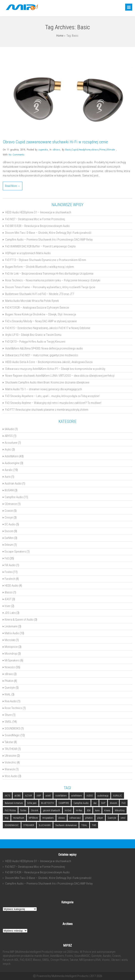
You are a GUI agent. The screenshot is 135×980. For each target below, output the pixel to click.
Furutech (10, 579)
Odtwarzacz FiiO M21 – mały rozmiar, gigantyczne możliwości (42, 355)
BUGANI (9, 490)
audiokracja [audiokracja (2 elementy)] (103, 796)
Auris (8, 477)
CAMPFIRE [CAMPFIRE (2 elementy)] (64, 803)
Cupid (75, 150)
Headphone (84, 150)
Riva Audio (11, 701)
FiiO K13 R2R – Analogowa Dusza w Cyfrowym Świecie (37, 308)
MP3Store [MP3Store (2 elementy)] (33, 818)
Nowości (10, 667)
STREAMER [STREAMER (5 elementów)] (29, 825)
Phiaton (9, 681)
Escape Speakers (15, 552)
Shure (8, 715)
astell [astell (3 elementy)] (48, 796)
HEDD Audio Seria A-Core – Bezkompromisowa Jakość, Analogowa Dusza (49, 362)
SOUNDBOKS (12, 728)
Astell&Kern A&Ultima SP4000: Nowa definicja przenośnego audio (44, 348)
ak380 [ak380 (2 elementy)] (17, 796)
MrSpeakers (12, 660)
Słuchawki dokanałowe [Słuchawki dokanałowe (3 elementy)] (66, 825)
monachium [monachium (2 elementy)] (19, 818)
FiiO (7, 558)
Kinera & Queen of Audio (19, 620)
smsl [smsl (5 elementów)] (123, 818)
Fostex (9, 572)
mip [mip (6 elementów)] (7, 818)
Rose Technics (13, 708)
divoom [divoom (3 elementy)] (113, 803)
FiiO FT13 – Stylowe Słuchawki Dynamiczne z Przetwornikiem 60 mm (46, 260)
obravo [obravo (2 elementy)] (62, 818)
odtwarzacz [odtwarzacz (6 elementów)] (75, 818)
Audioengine (12, 463)
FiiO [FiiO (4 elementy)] (124, 803)
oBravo (56, 150)
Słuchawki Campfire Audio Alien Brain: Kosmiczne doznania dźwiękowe (47, 382)
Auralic (9, 470)
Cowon (9, 511)
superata (43, 150)
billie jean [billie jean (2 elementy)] (32, 803)
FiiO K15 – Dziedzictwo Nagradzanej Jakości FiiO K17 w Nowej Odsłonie (48, 328)
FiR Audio (10, 565)
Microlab (10, 640)
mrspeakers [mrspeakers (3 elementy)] (48, 818)
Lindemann (11, 626)
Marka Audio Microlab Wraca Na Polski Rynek (32, 301)
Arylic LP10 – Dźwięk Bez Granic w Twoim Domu (33, 335)
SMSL (8, 722)
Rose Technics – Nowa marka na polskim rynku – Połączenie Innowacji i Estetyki (53, 280)
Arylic (8, 449)
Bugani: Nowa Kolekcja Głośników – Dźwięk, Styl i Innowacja (41, 314)
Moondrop (11, 654)
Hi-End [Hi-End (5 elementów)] (68, 810)
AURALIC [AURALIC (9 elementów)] (118, 796)
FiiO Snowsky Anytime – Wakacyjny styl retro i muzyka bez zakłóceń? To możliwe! (53, 403)
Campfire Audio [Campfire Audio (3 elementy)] (81, 803)
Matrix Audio (12, 633)
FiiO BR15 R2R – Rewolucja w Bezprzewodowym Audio (37, 226)
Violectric (10, 762)
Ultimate (110, 150)
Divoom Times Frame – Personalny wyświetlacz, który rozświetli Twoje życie (50, 287)
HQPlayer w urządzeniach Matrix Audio (28, 253)
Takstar (9, 742)
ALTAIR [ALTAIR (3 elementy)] (28, 796)
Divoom (9, 531)
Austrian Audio (13, 483)
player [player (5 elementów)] (100, 818)
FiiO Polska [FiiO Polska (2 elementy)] (10, 810)
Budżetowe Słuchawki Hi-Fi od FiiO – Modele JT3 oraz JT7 (40, 294)
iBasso (9, 592)
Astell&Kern (12, 456)
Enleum (9, 545)
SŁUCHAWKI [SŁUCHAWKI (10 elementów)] (45, 825)
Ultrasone (10, 756)
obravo (95, 150)
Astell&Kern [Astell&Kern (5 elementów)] (61, 796)
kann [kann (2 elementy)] (97, 810)
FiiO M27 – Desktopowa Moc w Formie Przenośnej (35, 219)
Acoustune (11, 443)
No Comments (16, 155)
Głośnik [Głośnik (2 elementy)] (35, 810)
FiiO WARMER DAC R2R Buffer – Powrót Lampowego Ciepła (40, 246)
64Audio (9, 429)
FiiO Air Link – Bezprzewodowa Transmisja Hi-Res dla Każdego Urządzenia (49, 274)
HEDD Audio (11, 586)
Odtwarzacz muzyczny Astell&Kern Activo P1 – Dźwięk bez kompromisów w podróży (55, 369)
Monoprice (11, 647)
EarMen (9, 538)
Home (60, 36)
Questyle (10, 688)
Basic (68, 150)
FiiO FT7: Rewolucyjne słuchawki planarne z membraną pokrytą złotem (47, 410)
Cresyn (9, 518)
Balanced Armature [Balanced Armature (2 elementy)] (14, 803)
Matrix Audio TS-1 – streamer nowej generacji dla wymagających (44, 389)
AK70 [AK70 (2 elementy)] (7, 796)
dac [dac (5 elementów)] (95, 803)
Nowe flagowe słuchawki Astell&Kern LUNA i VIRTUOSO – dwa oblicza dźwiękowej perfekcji (60, 376)
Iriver (8, 606)
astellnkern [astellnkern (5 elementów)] (77, 796)
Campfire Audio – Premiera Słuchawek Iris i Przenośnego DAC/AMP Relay (49, 240)
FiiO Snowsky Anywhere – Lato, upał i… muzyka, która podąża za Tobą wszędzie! (52, 396)
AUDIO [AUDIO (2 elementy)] (90, 796)
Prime (102, 150)
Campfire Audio (14, 497)
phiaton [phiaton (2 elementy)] (89, 818)
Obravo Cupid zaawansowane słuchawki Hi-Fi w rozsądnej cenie (55, 142)
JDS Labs (10, 613)
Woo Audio (11, 776)
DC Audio (10, 524)
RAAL (8, 694)
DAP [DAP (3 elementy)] (103, 803)
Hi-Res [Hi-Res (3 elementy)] (79, 810)
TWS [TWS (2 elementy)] (94, 825)
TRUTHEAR (11, 749)
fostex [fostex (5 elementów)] (23, 810)
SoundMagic (12, 735)
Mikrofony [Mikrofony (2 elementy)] (120, 810)
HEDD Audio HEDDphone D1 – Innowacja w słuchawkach (38, 212)
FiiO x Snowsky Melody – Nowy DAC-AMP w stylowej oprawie (41, 321)
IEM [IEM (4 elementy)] (89, 810)
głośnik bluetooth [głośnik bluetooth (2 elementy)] (52, 810)
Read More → (13, 186)
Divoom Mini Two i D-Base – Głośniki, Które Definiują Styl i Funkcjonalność (48, 233)
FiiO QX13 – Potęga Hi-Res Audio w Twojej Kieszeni (35, 342)
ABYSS (9, 436)
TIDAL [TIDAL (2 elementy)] (84, 825)
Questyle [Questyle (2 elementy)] (112, 818)
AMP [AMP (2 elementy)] (39, 796)
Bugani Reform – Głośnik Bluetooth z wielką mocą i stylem (40, 267)
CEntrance (11, 504)
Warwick (10, 769)
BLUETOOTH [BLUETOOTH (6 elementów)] (48, 803)
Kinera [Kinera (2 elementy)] (107, 810)
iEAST (8, 599)
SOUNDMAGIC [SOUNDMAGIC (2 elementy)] (12, 825)
